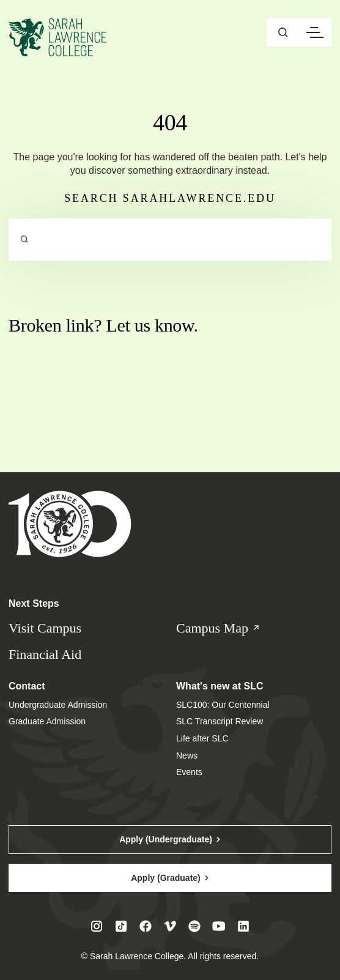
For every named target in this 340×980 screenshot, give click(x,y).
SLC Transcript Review (220, 721)
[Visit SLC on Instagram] (97, 926)
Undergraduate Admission (58, 705)
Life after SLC (202, 738)
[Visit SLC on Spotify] (194, 926)
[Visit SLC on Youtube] (219, 926)
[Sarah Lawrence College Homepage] (70, 523)
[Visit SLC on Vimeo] (170, 926)
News (187, 755)
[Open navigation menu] (315, 32)
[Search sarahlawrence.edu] (170, 240)
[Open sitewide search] (283, 32)
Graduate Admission (47, 721)
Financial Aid (45, 654)
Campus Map (230, 629)
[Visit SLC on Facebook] (146, 926)
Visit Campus (45, 628)
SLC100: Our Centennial (223, 705)
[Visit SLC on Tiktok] (121, 926)
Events (189, 772)
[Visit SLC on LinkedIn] (243, 926)
